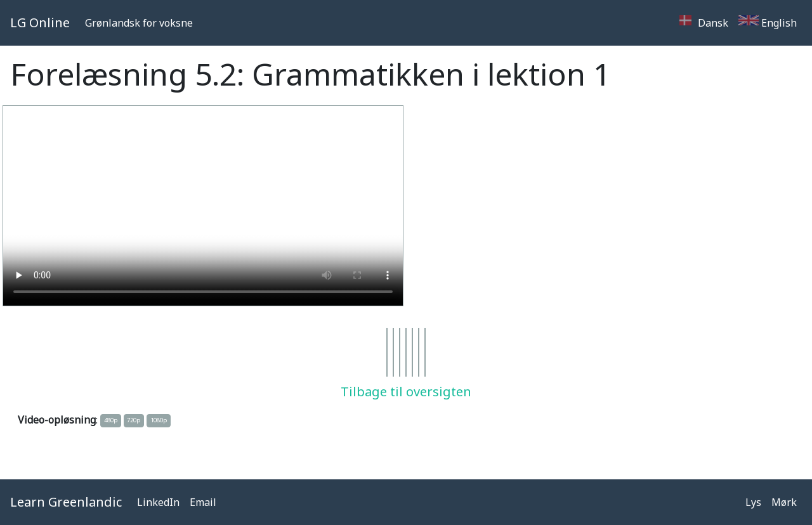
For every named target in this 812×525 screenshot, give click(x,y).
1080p (159, 420)
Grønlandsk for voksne (139, 23)
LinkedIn (158, 502)
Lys (753, 502)
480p (111, 420)
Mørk (784, 502)
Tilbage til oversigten (406, 392)
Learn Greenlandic (66, 502)
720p (134, 420)
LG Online (40, 23)
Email (203, 502)
